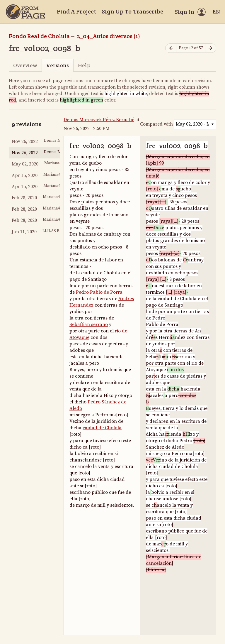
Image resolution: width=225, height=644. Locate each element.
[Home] (25, 12)
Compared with (156, 124)
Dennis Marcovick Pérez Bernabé (99, 120)
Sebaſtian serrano (89, 324)
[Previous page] (171, 48)
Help (84, 65)
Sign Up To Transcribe (133, 11)
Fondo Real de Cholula (39, 36)
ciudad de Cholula (102, 428)
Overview (25, 65)
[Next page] (211, 48)
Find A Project (76, 11)
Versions (57, 65)
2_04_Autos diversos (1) (108, 36)
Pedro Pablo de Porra (99, 292)
